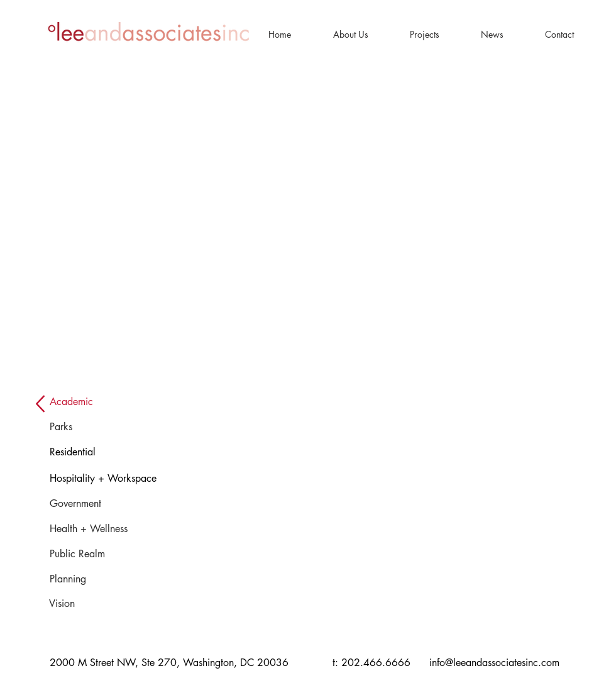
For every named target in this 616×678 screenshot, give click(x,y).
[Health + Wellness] (109, 529)
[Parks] (67, 427)
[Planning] (78, 579)
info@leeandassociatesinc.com (494, 663)
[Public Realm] (91, 554)
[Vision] (77, 604)
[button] (350, 34)
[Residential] (85, 452)
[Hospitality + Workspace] (131, 479)
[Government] (90, 504)
